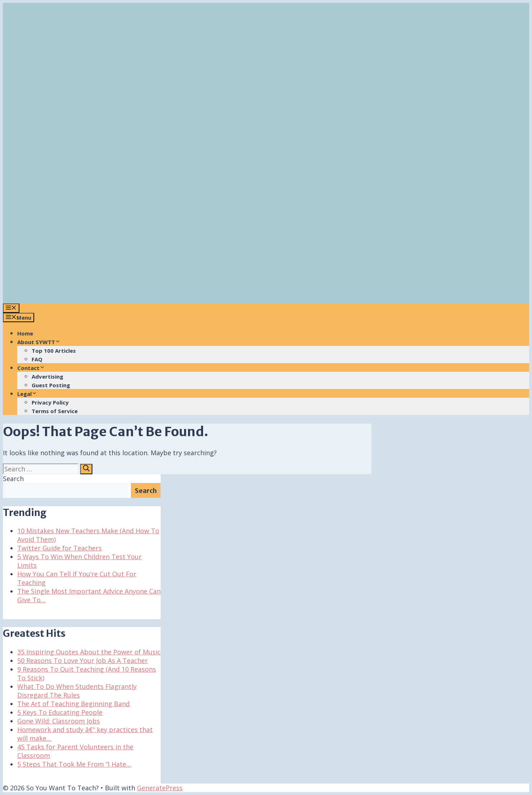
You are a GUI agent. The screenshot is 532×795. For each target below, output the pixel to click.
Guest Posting (51, 385)
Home (25, 333)
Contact (31, 368)
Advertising (47, 376)
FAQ (37, 359)
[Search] (86, 469)
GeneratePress (160, 788)
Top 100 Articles (54, 351)
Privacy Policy (50, 402)
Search (13, 479)
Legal (27, 394)
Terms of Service (55, 411)
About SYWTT (39, 342)
